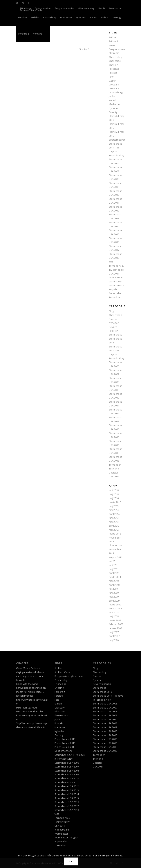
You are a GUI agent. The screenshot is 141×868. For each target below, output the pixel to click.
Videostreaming (86, 8)
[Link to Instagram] (23, 3)
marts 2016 (115, 502)
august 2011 (116, 557)
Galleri (113, 81)
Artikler (58, 668)
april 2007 (114, 636)
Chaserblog (115, 57)
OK (71, 861)
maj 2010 (114, 581)
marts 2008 (115, 620)
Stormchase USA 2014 (67, 794)
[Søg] (47, 34)
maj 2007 (114, 632)
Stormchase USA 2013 (67, 790)
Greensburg (116, 92)
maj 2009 (114, 597)
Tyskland (114, 469)
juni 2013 (114, 518)
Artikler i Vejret (63, 672)
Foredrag (114, 69)
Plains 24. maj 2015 (65, 739)
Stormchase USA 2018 (67, 810)
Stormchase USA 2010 (67, 778)
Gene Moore (23, 668)
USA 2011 (114, 274)
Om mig (113, 112)
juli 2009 (113, 589)
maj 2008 (114, 616)
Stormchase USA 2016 (67, 802)
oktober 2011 (116, 545)
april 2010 (114, 585)
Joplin (112, 96)
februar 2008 (116, 624)
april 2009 (114, 601)
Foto (111, 77)
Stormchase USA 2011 (67, 782)
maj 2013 (114, 522)
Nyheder (114, 108)
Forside (113, 73)
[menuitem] (43, 8)
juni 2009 (114, 593)
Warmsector (115, 8)
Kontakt (113, 100)
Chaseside (115, 61)
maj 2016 (114, 498)
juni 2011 (114, 565)
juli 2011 (113, 561)
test (111, 262)
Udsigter (114, 473)
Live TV (102, 8)
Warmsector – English (66, 837)
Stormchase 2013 (102, 692)
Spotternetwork (118, 140)
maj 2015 (114, 506)
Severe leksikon (43, 8)
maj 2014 (114, 510)
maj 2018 (114, 494)
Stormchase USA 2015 (67, 798)
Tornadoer (115, 297)
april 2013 (114, 526)
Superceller (115, 293)
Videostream (116, 277)
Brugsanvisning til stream (69, 676)
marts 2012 (115, 534)
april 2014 (114, 514)
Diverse (113, 319)
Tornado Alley (117, 266)
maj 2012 (114, 530)
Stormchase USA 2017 (67, 806)
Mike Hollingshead (26, 708)
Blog (111, 311)
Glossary (114, 85)
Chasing (113, 65)
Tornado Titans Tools (31, 10)
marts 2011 (115, 577)
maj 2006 (114, 640)
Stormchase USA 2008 (67, 771)
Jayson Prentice (25, 696)
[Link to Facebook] (28, 3)
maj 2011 (114, 569)
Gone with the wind (27, 684)
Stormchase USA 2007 (67, 767)
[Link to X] (17, 3)
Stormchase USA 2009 (67, 774)
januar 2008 (115, 628)
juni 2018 (114, 490)
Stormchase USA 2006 (67, 763)
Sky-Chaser (23, 723)
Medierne (114, 104)
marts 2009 (115, 605)
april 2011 (114, 573)
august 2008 (116, 608)
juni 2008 (114, 612)
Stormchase (116, 335)
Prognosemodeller (64, 8)
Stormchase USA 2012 (67, 786)
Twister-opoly (116, 270)
